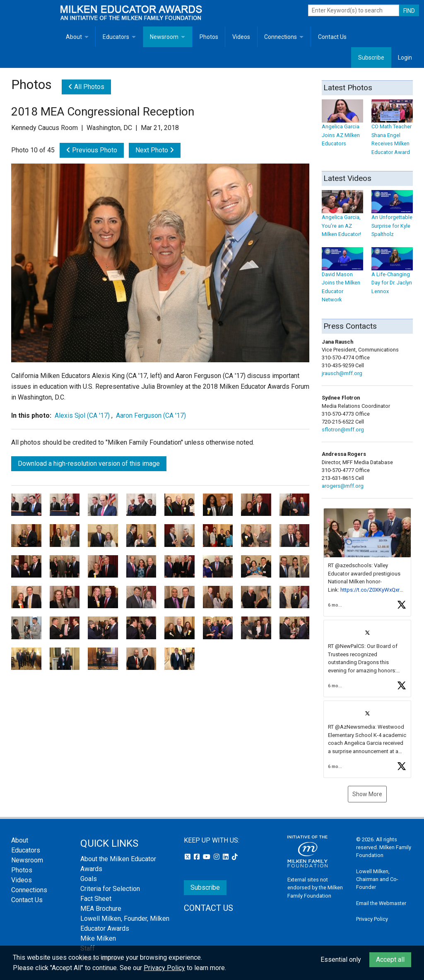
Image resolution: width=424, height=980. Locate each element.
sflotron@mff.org (343, 430)
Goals (89, 879)
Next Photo (155, 150)
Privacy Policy (372, 919)
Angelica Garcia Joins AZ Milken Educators (342, 127)
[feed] (367, 643)
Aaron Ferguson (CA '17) (151, 415)
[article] (367, 562)
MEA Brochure (101, 909)
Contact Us (332, 37)
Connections (281, 37)
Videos (241, 37)
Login (405, 58)
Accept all (390, 960)
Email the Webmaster (381, 903)
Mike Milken (98, 938)
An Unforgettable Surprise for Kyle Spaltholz (392, 218)
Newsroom (164, 37)
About (74, 37)
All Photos (86, 87)
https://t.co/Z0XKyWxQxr (370, 590)
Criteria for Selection (110, 889)
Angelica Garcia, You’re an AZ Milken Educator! (342, 218)
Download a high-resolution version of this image (89, 464)
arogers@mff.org (343, 486)
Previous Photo (92, 150)
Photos (209, 37)
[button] (367, 562)
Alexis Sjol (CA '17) (82, 415)
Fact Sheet (96, 899)
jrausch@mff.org (342, 373)
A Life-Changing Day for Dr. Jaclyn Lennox (392, 275)
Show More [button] (367, 794)
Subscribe (371, 58)
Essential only (341, 960)
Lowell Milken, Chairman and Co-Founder (377, 879)
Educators (116, 37)
